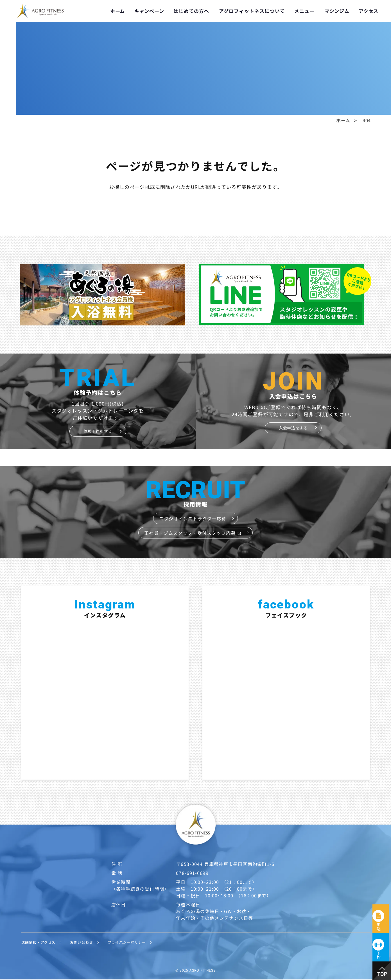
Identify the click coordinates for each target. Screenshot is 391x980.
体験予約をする (98, 431)
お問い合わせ (87, 942)
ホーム (117, 11)
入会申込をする (293, 428)
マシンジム (337, 11)
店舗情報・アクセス (41, 942)
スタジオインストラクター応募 (193, 519)
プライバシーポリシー (136, 942)
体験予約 (382, 943)
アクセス (369, 11)
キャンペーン (149, 11)
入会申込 (382, 892)
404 (367, 120)
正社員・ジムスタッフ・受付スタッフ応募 (193, 533)
